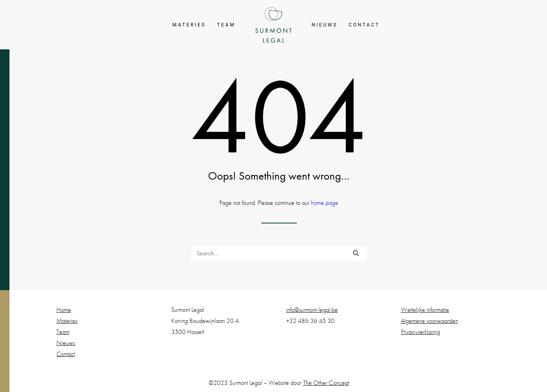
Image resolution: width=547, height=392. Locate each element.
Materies (189, 25)
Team (226, 25)
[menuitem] (189, 25)
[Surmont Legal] (274, 25)
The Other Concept (326, 383)
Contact (364, 25)
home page (325, 203)
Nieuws (324, 25)
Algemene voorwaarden (430, 321)
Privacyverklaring (421, 332)
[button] (356, 253)
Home (64, 310)
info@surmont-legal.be (312, 310)
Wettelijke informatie (425, 310)
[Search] (279, 253)
